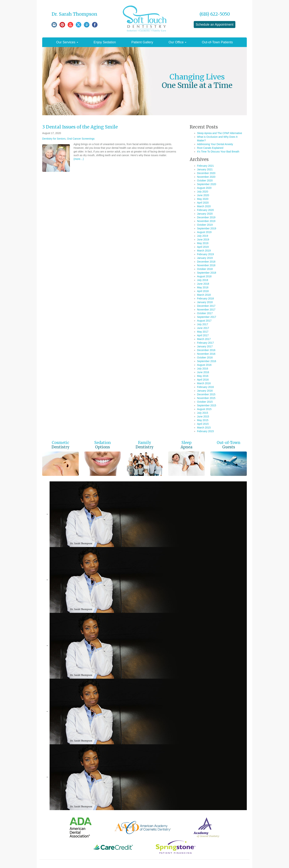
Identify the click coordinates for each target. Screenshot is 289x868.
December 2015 (206, 394)
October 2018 (205, 269)
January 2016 (205, 391)
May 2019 (203, 243)
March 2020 (204, 206)
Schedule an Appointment (214, 25)
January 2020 (205, 214)
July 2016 (203, 369)
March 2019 (204, 251)
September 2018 (207, 273)
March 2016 (204, 383)
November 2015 (206, 398)
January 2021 (205, 169)
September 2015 (207, 405)
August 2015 (204, 409)
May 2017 (203, 332)
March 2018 (204, 295)
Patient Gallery (142, 42)
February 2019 (205, 254)
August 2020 (204, 188)
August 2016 (204, 365)
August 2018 (204, 276)
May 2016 (203, 376)
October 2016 (205, 357)
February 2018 (205, 298)
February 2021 (205, 166)
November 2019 (206, 221)
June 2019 (203, 239)
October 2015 (205, 402)
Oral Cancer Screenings (81, 139)
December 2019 (206, 217)
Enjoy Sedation (105, 42)
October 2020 (205, 180)
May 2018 (203, 287)
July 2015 (203, 413)
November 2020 (206, 177)
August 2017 (204, 321)
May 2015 (203, 420)
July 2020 (203, 192)
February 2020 (205, 210)
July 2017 (203, 324)
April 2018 (203, 291)
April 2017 (203, 335)
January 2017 (205, 346)
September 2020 (207, 184)
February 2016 (205, 387)
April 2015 (203, 424)
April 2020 (203, 203)
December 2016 (206, 350)
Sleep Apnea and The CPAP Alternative (220, 133)
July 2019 (203, 236)
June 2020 (203, 195)
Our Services (67, 42)
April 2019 (203, 247)
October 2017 (205, 313)
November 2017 (206, 310)
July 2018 (203, 280)
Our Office (178, 42)
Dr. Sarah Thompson (74, 14)
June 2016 (203, 372)
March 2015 (204, 428)
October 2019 (205, 225)
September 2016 (207, 361)
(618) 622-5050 (215, 14)
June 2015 (203, 416)
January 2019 (205, 258)
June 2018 (203, 284)
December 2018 (206, 262)
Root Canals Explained (210, 148)
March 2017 (204, 339)
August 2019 (204, 232)
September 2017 (207, 317)
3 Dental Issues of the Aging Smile (80, 127)
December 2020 (206, 173)
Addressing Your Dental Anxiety (215, 144)
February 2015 (205, 431)
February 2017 (205, 343)
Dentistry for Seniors (54, 139)
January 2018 (205, 302)
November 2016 (206, 354)
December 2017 (206, 306)
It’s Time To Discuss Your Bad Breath (218, 152)
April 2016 (203, 380)
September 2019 (207, 228)
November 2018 (206, 265)
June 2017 (203, 328)
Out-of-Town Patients (217, 42)
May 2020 (203, 199)
